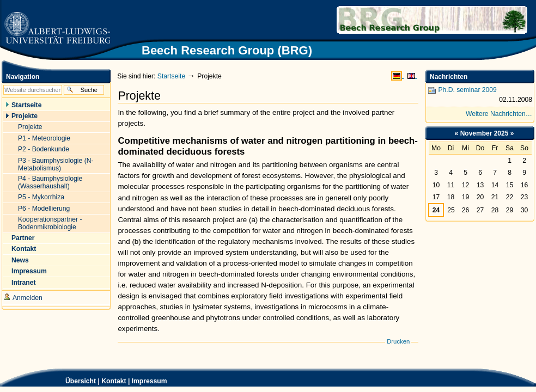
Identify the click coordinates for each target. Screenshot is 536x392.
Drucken (398, 341)
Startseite (171, 76)
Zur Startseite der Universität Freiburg (57, 29)
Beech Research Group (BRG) (395, 20)
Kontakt (114, 381)
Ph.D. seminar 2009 (480, 96)
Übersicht (81, 381)
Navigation (23, 77)
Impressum (150, 381)
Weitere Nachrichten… (499, 114)
